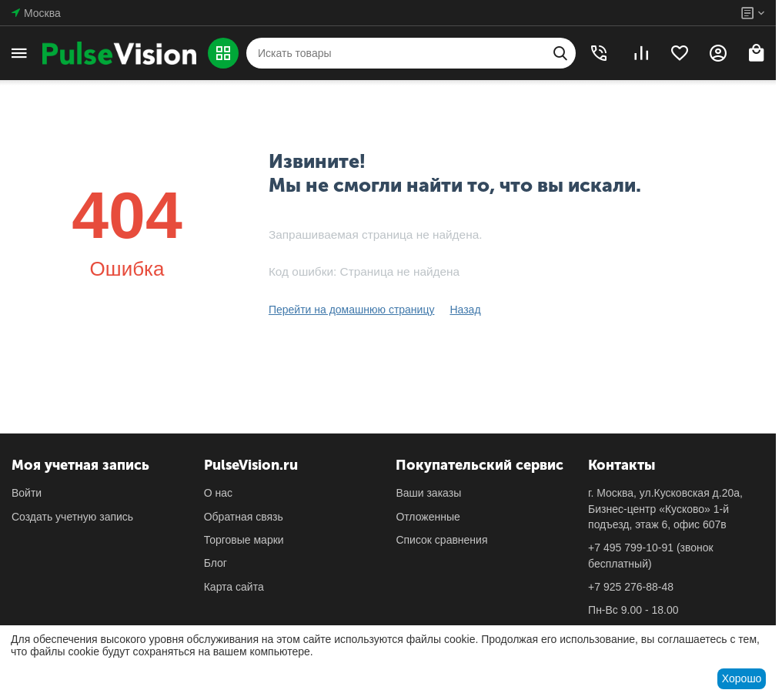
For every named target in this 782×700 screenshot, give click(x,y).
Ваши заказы (428, 493)
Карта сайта (234, 587)
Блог (216, 563)
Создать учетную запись (72, 517)
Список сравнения (441, 540)
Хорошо (742, 678)
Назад (465, 310)
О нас (218, 493)
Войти (27, 493)
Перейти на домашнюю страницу (352, 310)
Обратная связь (244, 517)
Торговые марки (244, 540)
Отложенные (428, 517)
